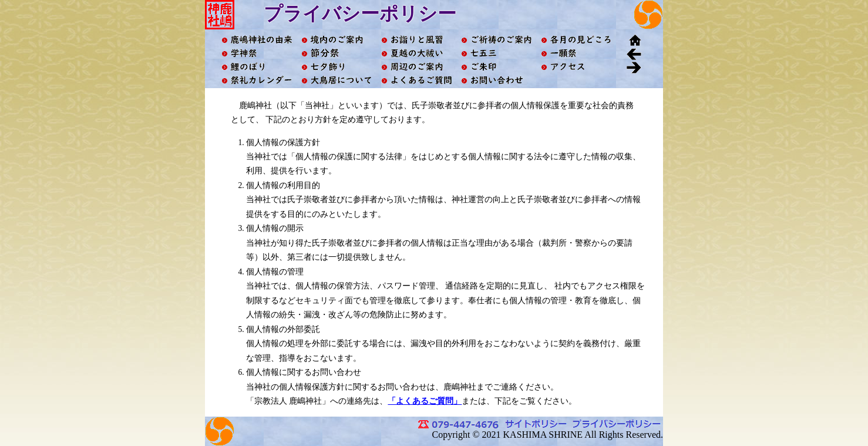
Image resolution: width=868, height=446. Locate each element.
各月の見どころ (576, 40)
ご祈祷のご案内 (496, 40)
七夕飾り (337, 67)
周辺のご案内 (416, 67)
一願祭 (576, 53)
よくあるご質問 (416, 80)
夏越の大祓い (416, 53)
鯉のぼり (257, 67)
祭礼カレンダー (257, 80)
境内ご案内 (337, 40)
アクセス (576, 67)
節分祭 (337, 53)
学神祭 (257, 53)
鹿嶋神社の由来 (257, 40)
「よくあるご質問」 (425, 401)
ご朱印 (496, 67)
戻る (634, 53)
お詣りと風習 (416, 40)
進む (634, 67)
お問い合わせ (496, 80)
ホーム (634, 40)
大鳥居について (337, 80)
